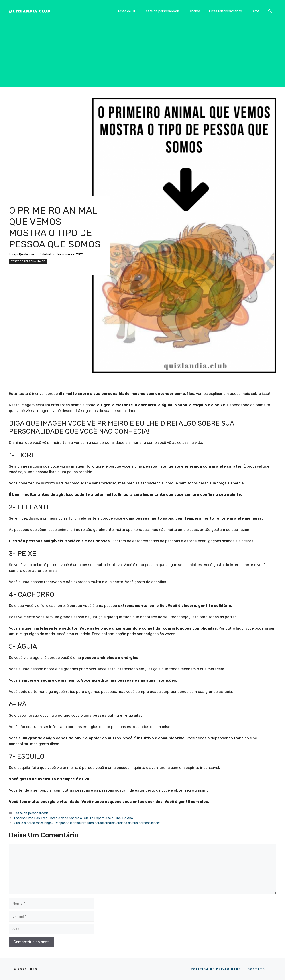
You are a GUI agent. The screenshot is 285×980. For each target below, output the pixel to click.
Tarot (255, 11)
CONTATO (256, 969)
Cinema (194, 11)
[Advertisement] (142, 56)
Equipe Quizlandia (21, 254)
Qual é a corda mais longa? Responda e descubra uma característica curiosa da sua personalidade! (87, 823)
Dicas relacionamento (225, 11)
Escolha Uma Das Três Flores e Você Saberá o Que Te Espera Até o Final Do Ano (73, 818)
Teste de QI (126, 11)
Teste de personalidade (162, 11)
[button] (270, 11)
